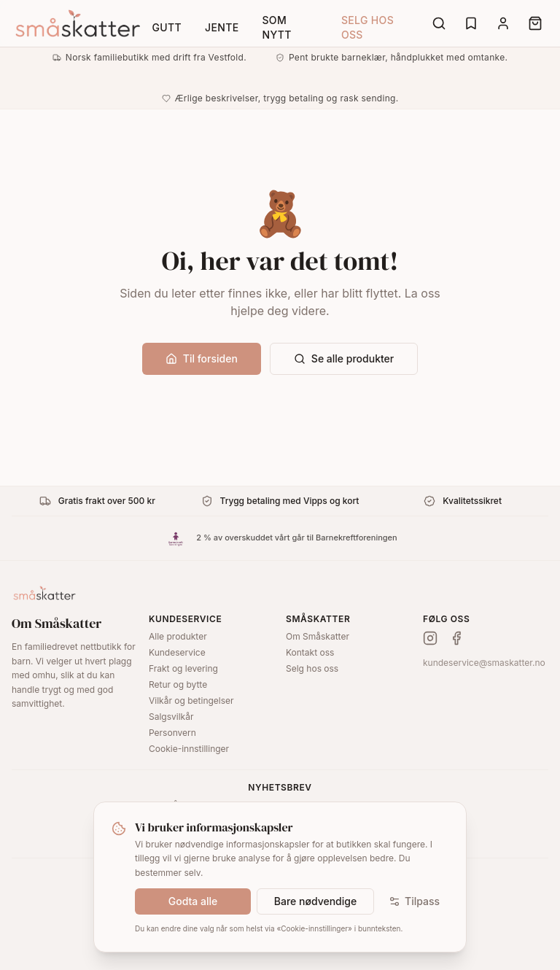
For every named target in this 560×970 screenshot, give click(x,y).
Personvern (172, 733)
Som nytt (276, 27)
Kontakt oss (310, 652)
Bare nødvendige (315, 901)
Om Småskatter (318, 636)
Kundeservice (177, 652)
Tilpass (414, 901)
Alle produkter (178, 636)
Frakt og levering (183, 668)
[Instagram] (430, 638)
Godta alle (193, 901)
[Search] (439, 23)
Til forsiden (202, 358)
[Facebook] (456, 638)
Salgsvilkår (171, 717)
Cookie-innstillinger (189, 749)
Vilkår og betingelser (191, 701)
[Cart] (535, 23)
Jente (222, 27)
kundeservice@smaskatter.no (484, 663)
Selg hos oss (367, 27)
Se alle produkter (344, 358)
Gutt (167, 27)
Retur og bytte (178, 684)
